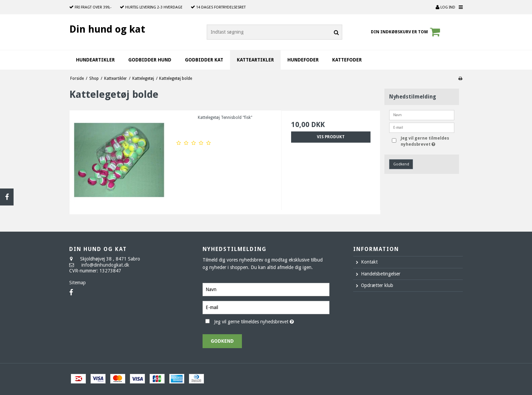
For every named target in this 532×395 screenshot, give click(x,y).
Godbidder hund (150, 60)
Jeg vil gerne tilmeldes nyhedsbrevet (427, 141)
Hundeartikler (95, 60)
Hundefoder (303, 60)
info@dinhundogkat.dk (105, 265)
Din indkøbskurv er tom (406, 32)
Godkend (401, 164)
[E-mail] (266, 307)
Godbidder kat (204, 60)
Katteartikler (255, 60)
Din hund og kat (107, 29)
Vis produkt (331, 137)
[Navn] (266, 289)
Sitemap (78, 283)
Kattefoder (347, 60)
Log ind (445, 7)
